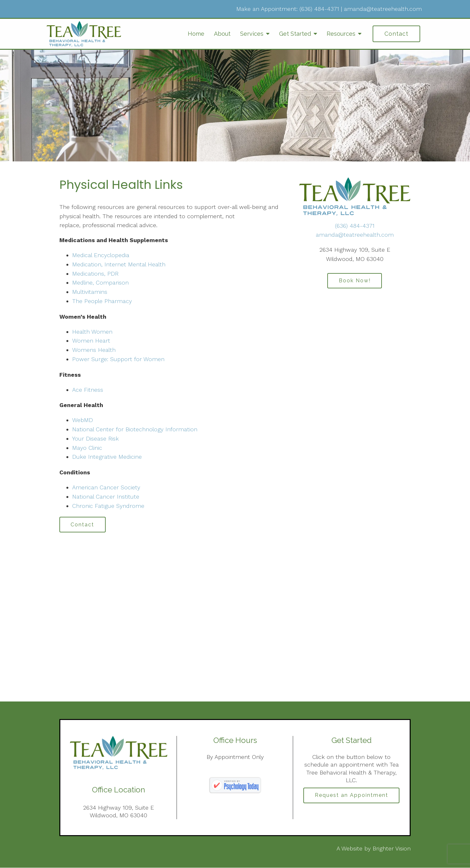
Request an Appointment (352, 796)
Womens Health (94, 350)
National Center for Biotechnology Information (135, 429)
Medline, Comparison (100, 282)
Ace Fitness (88, 390)
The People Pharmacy (102, 301)
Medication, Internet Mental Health (119, 264)
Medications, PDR (95, 274)
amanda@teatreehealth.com (383, 9)
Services (252, 34)
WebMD (83, 420)
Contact (396, 34)
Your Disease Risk (95, 438)
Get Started (295, 34)
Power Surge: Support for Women (118, 359)
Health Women (92, 332)
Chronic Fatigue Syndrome (108, 506)
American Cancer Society (106, 487)
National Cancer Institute (106, 497)
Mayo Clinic (87, 448)
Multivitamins (90, 292)
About (222, 34)
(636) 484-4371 (319, 9)
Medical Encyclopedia (101, 255)
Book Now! (355, 281)
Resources (341, 34)
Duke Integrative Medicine (107, 457)
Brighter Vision (392, 849)
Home (196, 34)
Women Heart (91, 341)
